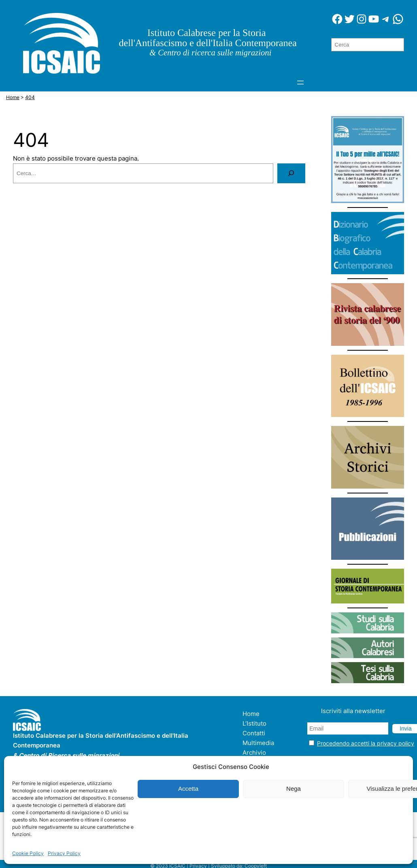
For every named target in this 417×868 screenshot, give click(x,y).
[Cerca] (291, 173)
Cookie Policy (28, 853)
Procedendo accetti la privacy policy (366, 743)
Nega (294, 789)
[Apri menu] (300, 83)
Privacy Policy (64, 853)
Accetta (188, 789)
